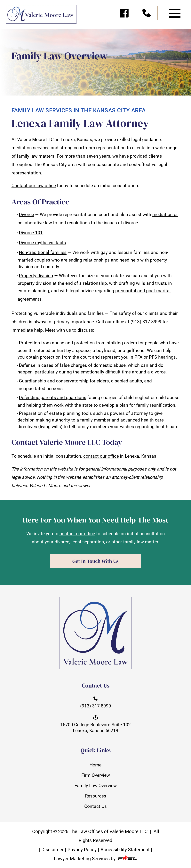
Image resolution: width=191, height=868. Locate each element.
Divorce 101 (31, 233)
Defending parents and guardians (53, 397)
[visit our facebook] (125, 14)
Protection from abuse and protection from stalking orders (78, 343)
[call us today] (147, 14)
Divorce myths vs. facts (42, 243)
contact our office (101, 456)
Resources (96, 796)
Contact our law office (34, 186)
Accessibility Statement (125, 850)
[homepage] (38, 16)
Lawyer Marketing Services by (95, 858)
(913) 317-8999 (96, 702)
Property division (36, 276)
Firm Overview (96, 775)
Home (95, 765)
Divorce (26, 214)
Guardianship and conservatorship (54, 381)
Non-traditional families (43, 252)
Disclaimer (52, 850)
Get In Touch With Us (95, 561)
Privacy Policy (82, 850)
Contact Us (95, 806)
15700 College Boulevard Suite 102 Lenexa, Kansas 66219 (95, 724)
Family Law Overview (96, 786)
